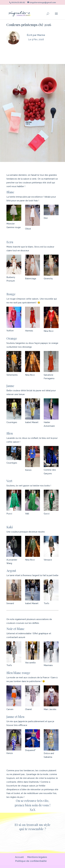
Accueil (19, 857)
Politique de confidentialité (31, 861)
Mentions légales (37, 857)
